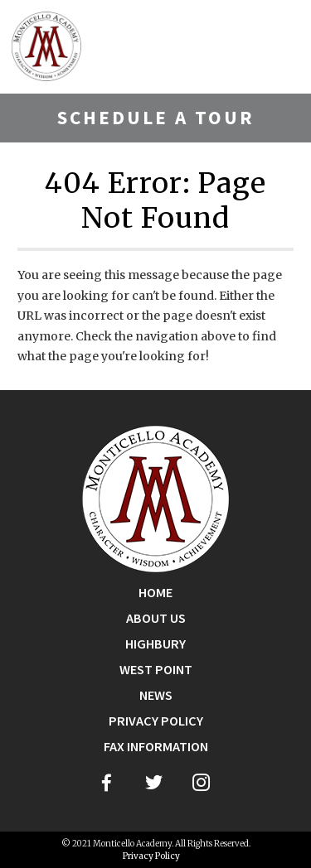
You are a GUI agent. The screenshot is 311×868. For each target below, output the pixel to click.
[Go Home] (156, 498)
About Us (156, 618)
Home (155, 593)
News (156, 695)
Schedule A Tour (156, 117)
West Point (156, 670)
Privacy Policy (156, 721)
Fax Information (156, 747)
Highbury (155, 644)
